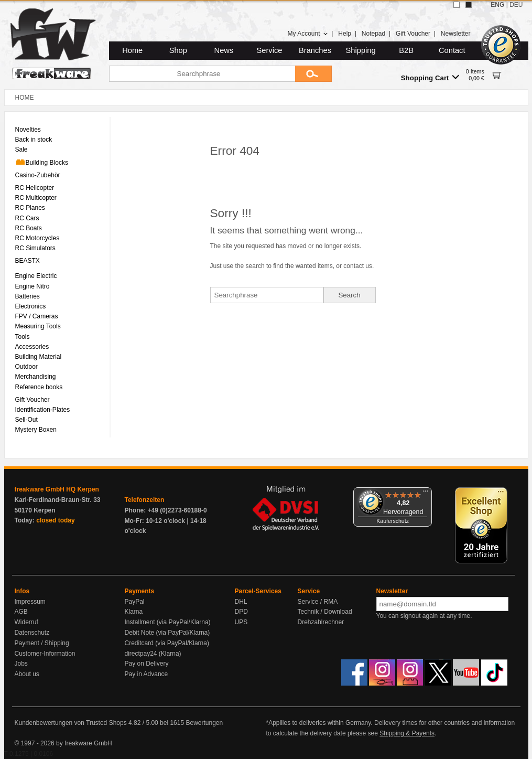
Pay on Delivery (147, 664)
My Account (307, 34)
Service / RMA (318, 602)
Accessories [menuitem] (32, 347)
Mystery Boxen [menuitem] (36, 430)
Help (345, 34)
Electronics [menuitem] (31, 306)
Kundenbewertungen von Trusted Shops (71, 723)
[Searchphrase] (202, 74)
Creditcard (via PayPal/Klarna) (167, 643)
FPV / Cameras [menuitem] (37, 316)
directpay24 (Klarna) (153, 654)
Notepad (373, 34)
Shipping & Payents (407, 733)
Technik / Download (325, 612)
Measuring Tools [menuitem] (38, 326)
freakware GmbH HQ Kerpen (57, 489)
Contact (452, 50)
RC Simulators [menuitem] (35, 248)
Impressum (30, 602)
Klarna (134, 612)
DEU (516, 5)
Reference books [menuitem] (39, 387)
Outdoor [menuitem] (26, 367)
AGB (21, 612)
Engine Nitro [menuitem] (32, 286)
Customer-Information (45, 654)
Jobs (21, 664)
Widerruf (26, 622)
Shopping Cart (430, 77)
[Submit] (313, 74)
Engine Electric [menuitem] (36, 276)
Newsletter (456, 34)
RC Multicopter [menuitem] (36, 198)
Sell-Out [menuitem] (26, 420)
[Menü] (426, 494)
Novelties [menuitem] (28, 130)
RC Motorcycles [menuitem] (37, 238)
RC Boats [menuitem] (29, 228)
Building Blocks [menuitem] (42, 162)
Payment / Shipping (42, 643)
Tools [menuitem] (23, 337)
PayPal (135, 602)
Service (270, 50)
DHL (241, 602)
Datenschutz (32, 633)
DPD (241, 612)
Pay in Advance (146, 674)
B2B (406, 50)
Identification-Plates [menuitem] (43, 410)
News (224, 50)
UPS (241, 622)
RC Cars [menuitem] (27, 218)
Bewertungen (204, 723)
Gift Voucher (413, 34)
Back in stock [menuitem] (34, 140)
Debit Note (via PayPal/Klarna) (167, 633)
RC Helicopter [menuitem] (35, 188)
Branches (315, 50)
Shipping (361, 50)
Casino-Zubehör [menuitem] (38, 175)
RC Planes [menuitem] (30, 208)
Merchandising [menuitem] (36, 377)
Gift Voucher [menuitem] (32, 400)
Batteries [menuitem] (28, 296)
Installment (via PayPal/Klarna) (168, 622)
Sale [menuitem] (21, 149)
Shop (178, 50)
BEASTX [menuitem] (28, 261)
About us (27, 674)
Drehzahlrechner (321, 622)
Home (132, 50)
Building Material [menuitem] (39, 357)
